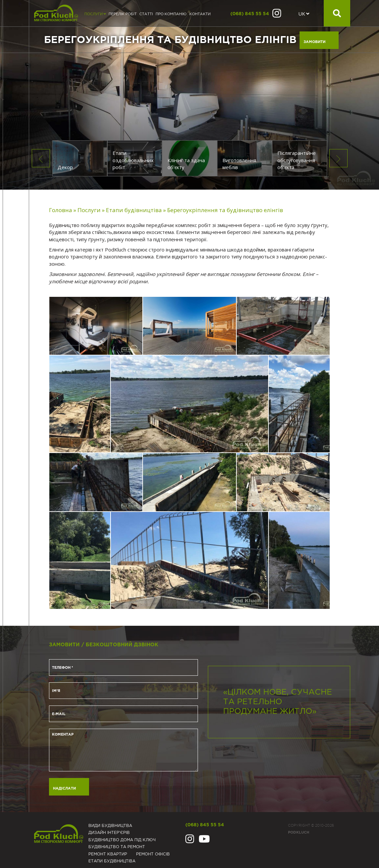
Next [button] (338, 158)
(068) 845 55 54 (250, 14)
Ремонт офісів (153, 854)
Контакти (200, 14)
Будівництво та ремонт (117, 847)
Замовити (314, 42)
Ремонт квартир (108, 854)
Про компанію (171, 14)
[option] (189, 95)
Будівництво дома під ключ (122, 840)
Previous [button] (41, 158)
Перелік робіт (123, 14)
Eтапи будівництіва (112, 861)
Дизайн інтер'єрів (109, 833)
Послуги (95, 14)
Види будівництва (110, 826)
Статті (146, 14)
